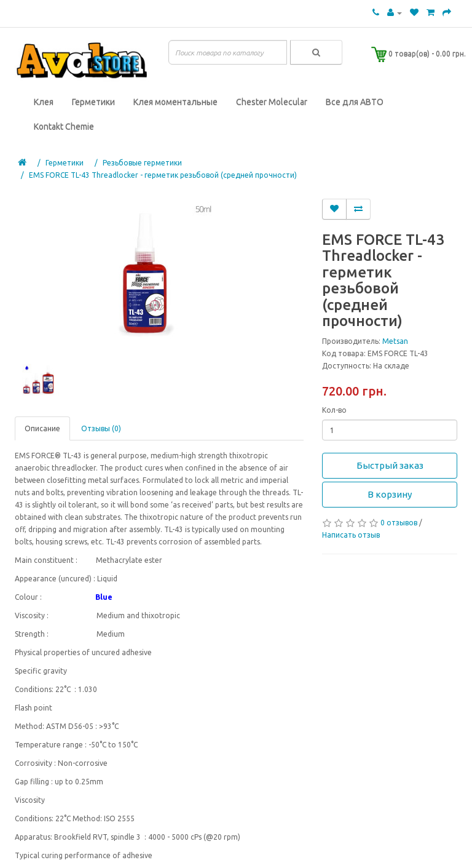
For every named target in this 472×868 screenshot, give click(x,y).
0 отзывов (399, 523)
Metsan (395, 341)
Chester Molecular (272, 102)
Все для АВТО (355, 102)
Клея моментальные (175, 102)
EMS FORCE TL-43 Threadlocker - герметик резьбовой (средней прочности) (163, 175)
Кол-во (334, 410)
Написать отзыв (351, 535)
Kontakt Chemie (64, 127)
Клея (44, 102)
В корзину (390, 494)
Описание (42, 428)
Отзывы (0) (101, 428)
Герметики (93, 102)
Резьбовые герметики (142, 163)
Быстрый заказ (390, 465)
